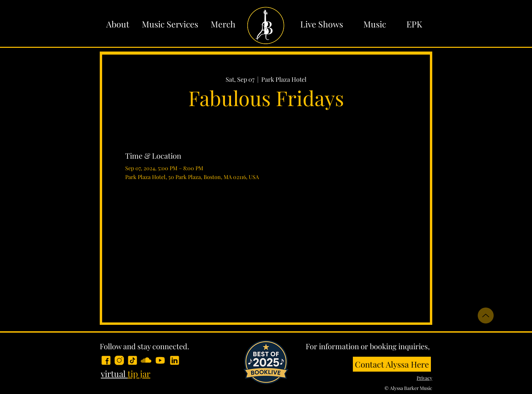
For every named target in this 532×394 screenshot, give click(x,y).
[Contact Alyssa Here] (392, 364)
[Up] (486, 316)
